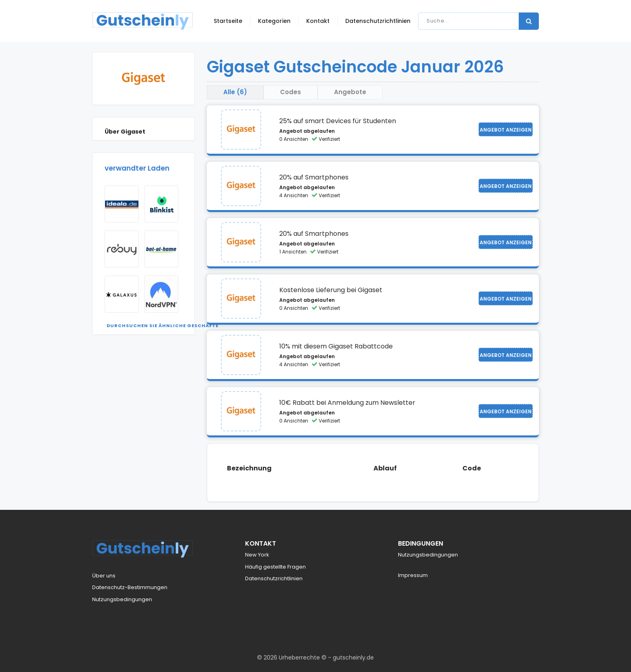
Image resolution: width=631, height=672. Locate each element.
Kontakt (318, 21)
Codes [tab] (291, 92)
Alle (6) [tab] (235, 92)
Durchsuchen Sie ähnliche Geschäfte (163, 326)
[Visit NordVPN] (162, 294)
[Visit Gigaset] (241, 130)
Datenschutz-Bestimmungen (130, 587)
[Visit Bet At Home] (162, 249)
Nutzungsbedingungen (122, 599)
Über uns (104, 576)
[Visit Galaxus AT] (122, 294)
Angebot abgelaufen (307, 131)
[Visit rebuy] (122, 249)
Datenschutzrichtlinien (378, 21)
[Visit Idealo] (122, 204)
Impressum (413, 575)
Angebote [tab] (350, 92)
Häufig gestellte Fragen (275, 567)
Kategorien (274, 21)
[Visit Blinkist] (162, 204)
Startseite (228, 21)
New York (257, 555)
